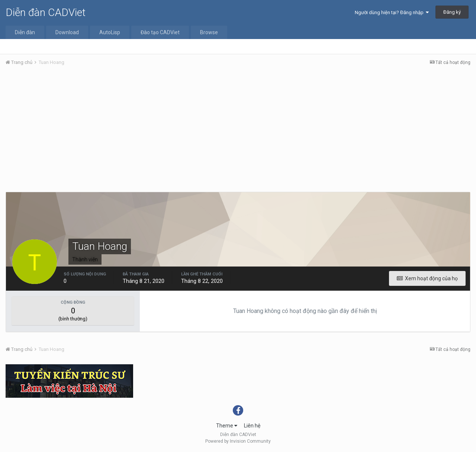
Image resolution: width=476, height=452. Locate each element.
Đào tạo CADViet (160, 32)
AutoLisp (110, 32)
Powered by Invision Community (238, 441)
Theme (227, 426)
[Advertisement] (238, 127)
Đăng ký (452, 12)
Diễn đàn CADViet (46, 12)
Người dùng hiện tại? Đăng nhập (392, 12)
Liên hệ (252, 426)
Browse (209, 32)
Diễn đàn (25, 32)
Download (67, 32)
